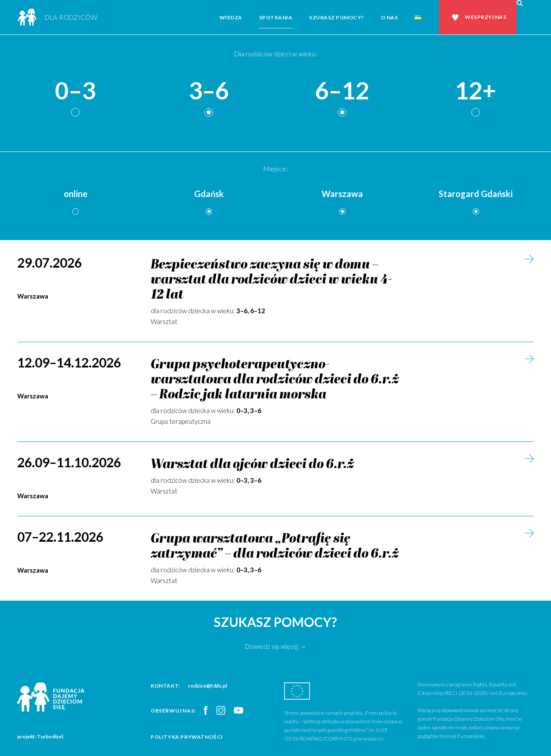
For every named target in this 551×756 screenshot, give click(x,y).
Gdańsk (209, 194)
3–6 (209, 91)
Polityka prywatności (187, 737)
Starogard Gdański (476, 194)
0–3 (75, 91)
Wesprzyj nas (486, 17)
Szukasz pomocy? (337, 17)
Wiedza (231, 17)
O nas (390, 17)
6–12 (342, 91)
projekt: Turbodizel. (41, 736)
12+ (476, 91)
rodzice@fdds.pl (207, 686)
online (76, 194)
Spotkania (276, 17)
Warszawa (342, 194)
